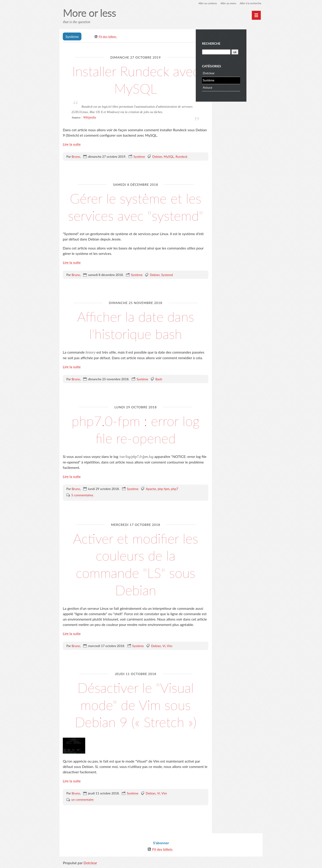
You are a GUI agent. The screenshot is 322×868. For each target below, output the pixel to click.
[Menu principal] (256, 15)
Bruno (76, 157)
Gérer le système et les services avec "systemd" (136, 207)
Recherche (228, 43)
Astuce (224, 87)
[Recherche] (232, 51)
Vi (164, 646)
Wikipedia (90, 118)
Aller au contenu (205, 3)
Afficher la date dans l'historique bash (136, 325)
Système (140, 157)
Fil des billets (108, 37)
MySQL (169, 157)
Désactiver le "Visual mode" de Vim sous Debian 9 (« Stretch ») (136, 705)
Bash (159, 379)
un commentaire (83, 800)
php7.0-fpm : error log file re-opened (136, 429)
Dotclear (225, 73)
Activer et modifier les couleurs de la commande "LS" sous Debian (136, 564)
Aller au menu (227, 3)
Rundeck (182, 157)
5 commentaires (83, 495)
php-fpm (164, 489)
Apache (151, 489)
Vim (170, 646)
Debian (158, 157)
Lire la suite (72, 144)
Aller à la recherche (250, 3)
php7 (175, 489)
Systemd (168, 275)
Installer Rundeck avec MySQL (136, 80)
